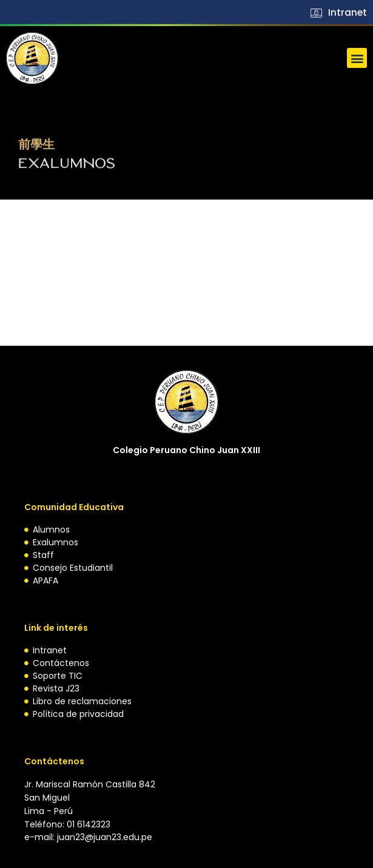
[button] (357, 58)
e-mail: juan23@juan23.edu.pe (88, 837)
